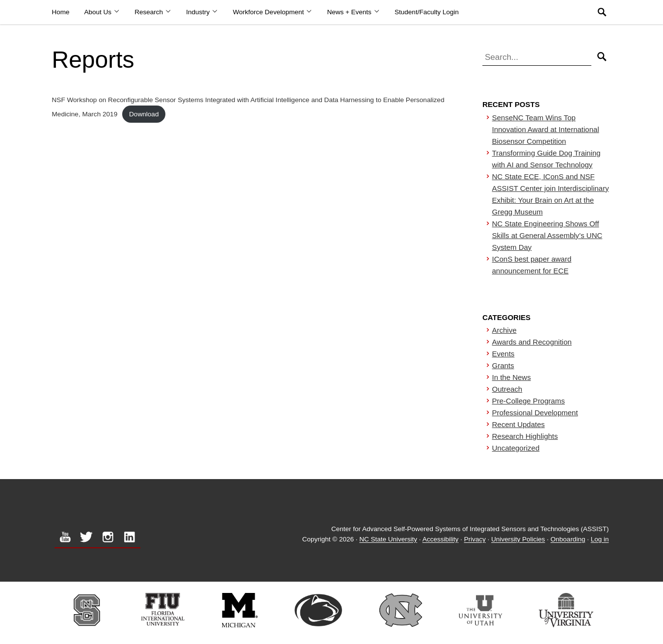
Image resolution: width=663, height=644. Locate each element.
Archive (504, 330)
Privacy (475, 540)
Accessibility (441, 540)
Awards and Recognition (532, 342)
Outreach (507, 389)
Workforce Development (273, 12)
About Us (102, 12)
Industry (202, 12)
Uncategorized (516, 448)
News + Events (353, 12)
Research (153, 12)
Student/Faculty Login (427, 12)
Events (504, 354)
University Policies (518, 540)
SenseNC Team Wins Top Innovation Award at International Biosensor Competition (546, 129)
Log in (600, 540)
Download (144, 114)
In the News (512, 377)
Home (61, 12)
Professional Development (535, 413)
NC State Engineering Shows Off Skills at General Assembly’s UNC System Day (547, 235)
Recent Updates (519, 424)
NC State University (388, 540)
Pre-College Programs (529, 401)
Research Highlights (525, 436)
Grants (503, 365)
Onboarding (568, 540)
